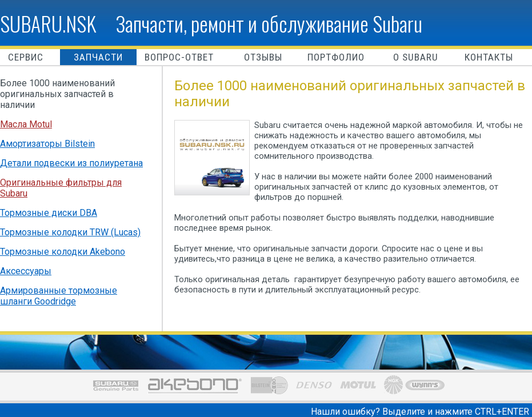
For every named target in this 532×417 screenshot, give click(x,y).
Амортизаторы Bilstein (47, 144)
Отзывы (263, 57)
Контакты (489, 57)
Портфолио (336, 57)
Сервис (26, 57)
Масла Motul (26, 124)
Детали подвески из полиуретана (71, 163)
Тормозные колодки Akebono (63, 252)
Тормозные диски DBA (49, 213)
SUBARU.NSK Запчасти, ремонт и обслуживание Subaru (211, 23)
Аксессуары (26, 271)
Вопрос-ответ (179, 57)
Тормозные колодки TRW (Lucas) (70, 232)
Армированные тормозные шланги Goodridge (59, 296)
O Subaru (416, 57)
